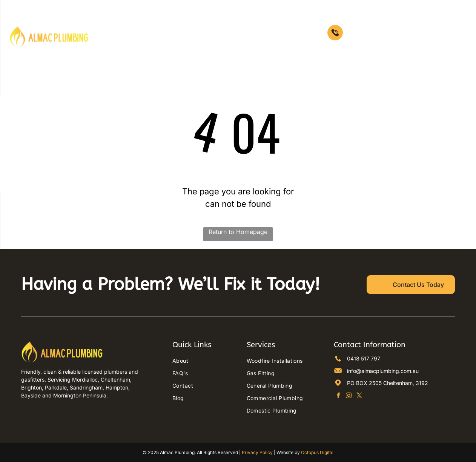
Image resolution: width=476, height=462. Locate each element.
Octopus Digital (317, 452)
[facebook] (338, 396)
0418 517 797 (364, 358)
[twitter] (359, 396)
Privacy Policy (257, 452)
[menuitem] (181, 25)
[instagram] (349, 396)
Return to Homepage (238, 232)
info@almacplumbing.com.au (383, 371)
